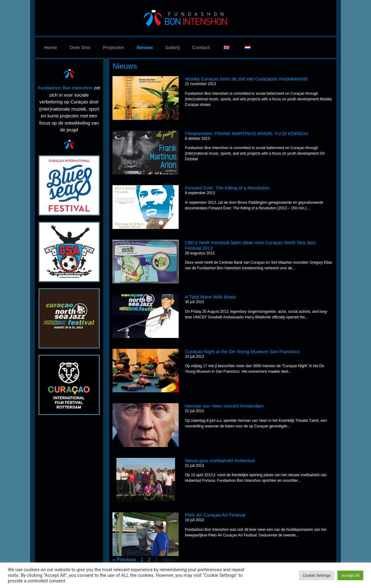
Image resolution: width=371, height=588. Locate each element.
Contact (201, 47)
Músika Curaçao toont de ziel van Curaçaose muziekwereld (246, 79)
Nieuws (145, 47)
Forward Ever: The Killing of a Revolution (227, 188)
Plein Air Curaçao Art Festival (215, 515)
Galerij (173, 47)
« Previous (124, 560)
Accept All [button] (350, 575)
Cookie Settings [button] (317, 575)
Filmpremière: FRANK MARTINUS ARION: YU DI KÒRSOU (247, 133)
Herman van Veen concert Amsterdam (224, 406)
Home (51, 47)
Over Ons (80, 47)
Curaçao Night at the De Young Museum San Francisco (242, 351)
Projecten (113, 47)
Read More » (196, 115)
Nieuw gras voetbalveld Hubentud (220, 460)
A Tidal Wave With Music (211, 297)
